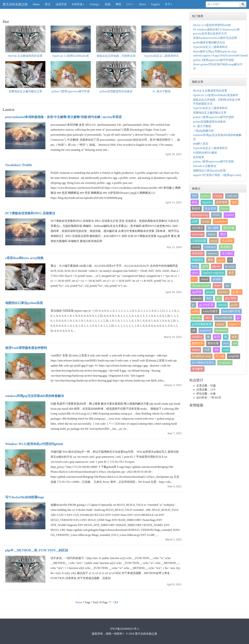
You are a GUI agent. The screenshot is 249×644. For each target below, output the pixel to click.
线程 (209, 298)
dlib (216, 350)
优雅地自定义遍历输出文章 (25, 91)
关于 (168, 4)
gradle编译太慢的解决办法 (209, 42)
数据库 (196, 208)
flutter (142, 4)
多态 (231, 273)
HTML (216, 215)
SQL (234, 202)
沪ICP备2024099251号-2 (124, 629)
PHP (194, 196)
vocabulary (225, 363)
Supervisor (220, 221)
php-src (216, 266)
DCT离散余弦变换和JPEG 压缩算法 (30, 213)
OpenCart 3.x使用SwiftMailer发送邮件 (216, 95)
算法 (48, 4)
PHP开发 (78, 4)
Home (36, 4)
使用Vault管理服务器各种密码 (26, 348)
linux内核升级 (224, 318)
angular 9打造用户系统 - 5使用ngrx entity (217, 175)
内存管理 (222, 202)
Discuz (224, 208)
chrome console (201, 286)
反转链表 (199, 157)
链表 (234, 337)
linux (208, 318)
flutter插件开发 (231, 311)
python (205, 196)
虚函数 (217, 279)
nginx (221, 260)
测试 (223, 234)
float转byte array (202, 356)
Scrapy (206, 221)
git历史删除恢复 (202, 324)
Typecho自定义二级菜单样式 (161, 56)
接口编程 (213, 228)
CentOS (229, 215)
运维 (195, 221)
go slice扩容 (206, 305)
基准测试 (226, 247)
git (238, 318)
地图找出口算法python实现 (24, 303)
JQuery (212, 234)
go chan (196, 318)
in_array (230, 266)
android (222, 305)
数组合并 (198, 343)
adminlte (197, 298)
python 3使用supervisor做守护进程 (213, 60)
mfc (218, 298)
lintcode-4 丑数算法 (205, 166)
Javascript (198, 234)
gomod (210, 292)
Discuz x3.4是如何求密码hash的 (212, 25)
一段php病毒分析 (203, 131)
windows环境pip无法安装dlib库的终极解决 (35, 396)
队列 (217, 337)
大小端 (220, 356)
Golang (95, 4)
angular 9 (234, 324)
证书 (205, 266)
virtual (204, 279)
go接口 (237, 292)
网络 (118, 4)
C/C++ (130, 4)
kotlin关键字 (210, 311)
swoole (196, 247)
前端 (108, 4)
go (193, 305)
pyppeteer (205, 330)
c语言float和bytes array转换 (24, 258)
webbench (210, 247)
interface (223, 292)
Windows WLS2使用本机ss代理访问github (34, 444)
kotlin (195, 311)
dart (228, 286)
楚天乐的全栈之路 (15, 4)
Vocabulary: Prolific (19, 165)
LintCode (232, 196)
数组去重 (213, 343)
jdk (194, 330)
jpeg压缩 (234, 356)
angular (220, 324)
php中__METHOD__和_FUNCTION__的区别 (37, 550)
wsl (235, 343)
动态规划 (198, 228)
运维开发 (61, 4)
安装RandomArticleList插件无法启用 (215, 38)
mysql (214, 241)
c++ (194, 279)
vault (226, 350)
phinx (195, 273)
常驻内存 (198, 253)
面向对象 (229, 228)
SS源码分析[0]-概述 (205, 153)
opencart (212, 253)
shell (226, 343)
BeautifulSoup (200, 215)
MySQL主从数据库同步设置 (25, 56)
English (156, 4)
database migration (213, 273)
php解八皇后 (201, 144)
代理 (207, 350)
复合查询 (210, 208)
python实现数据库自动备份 (116, 91)
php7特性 (231, 298)
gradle (234, 305)
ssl (230, 260)
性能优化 (198, 260)
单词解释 (198, 369)
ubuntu (196, 350)
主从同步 (227, 241)
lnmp (195, 266)
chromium (221, 330)
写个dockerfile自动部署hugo (25, 497)
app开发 (197, 292)
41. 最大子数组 (162, 91)
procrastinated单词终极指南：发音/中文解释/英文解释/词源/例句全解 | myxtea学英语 (63, 117)
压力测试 (227, 253)
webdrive (197, 337)
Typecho (207, 202)
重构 (210, 260)
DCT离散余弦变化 (203, 363)
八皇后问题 (199, 241)
